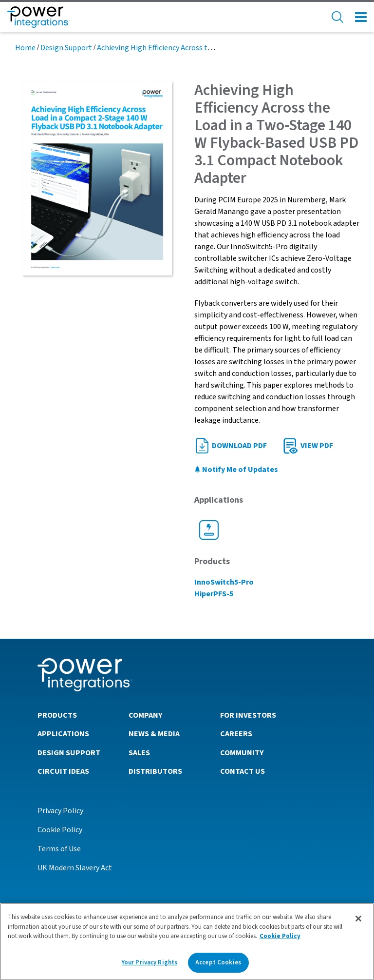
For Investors (248, 715)
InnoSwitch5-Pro (224, 582)
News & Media (154, 734)
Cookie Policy (60, 830)
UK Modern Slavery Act (75, 868)
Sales (139, 753)
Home (25, 48)
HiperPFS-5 (214, 594)
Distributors (155, 771)
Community (242, 753)
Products (57, 715)
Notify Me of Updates (236, 470)
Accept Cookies (218, 966)
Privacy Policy (60, 811)
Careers (236, 734)
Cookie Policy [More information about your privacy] (280, 940)
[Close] (358, 922)
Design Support (66, 48)
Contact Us (243, 771)
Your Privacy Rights (150, 966)
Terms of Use (59, 849)
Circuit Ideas (63, 771)
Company (145, 715)
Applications (63, 734)
